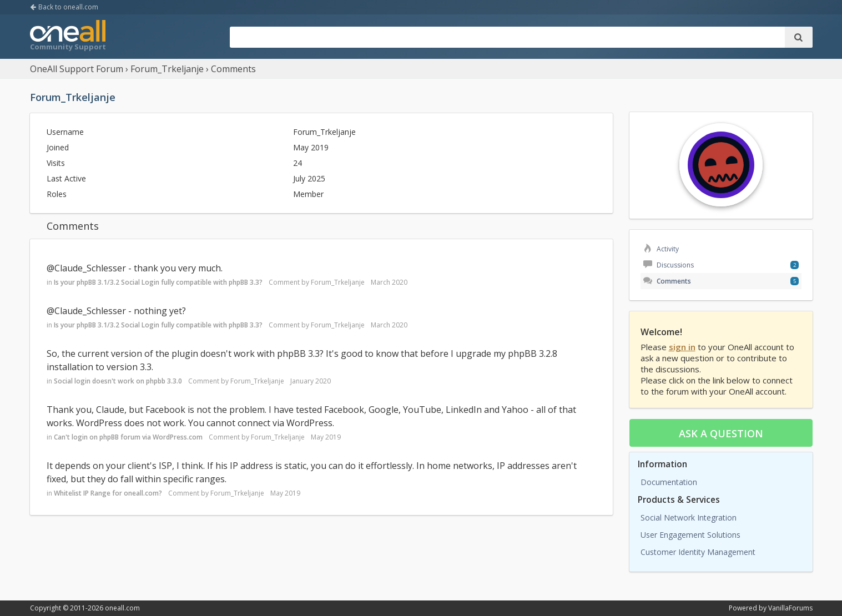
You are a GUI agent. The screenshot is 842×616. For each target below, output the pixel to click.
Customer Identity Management (698, 552)
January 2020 (311, 381)
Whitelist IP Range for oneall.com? (108, 493)
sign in (682, 347)
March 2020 (389, 282)
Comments (667, 281)
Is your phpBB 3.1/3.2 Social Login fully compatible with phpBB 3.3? (158, 282)
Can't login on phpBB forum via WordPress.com (128, 437)
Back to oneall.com (64, 7)
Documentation (669, 482)
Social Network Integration (689, 517)
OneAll (68, 37)
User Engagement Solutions (690, 535)
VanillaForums (790, 608)
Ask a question (721, 433)
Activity (661, 249)
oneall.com (122, 608)
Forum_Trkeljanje (338, 282)
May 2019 (326, 437)
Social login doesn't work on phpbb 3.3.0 (118, 381)
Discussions (669, 265)
